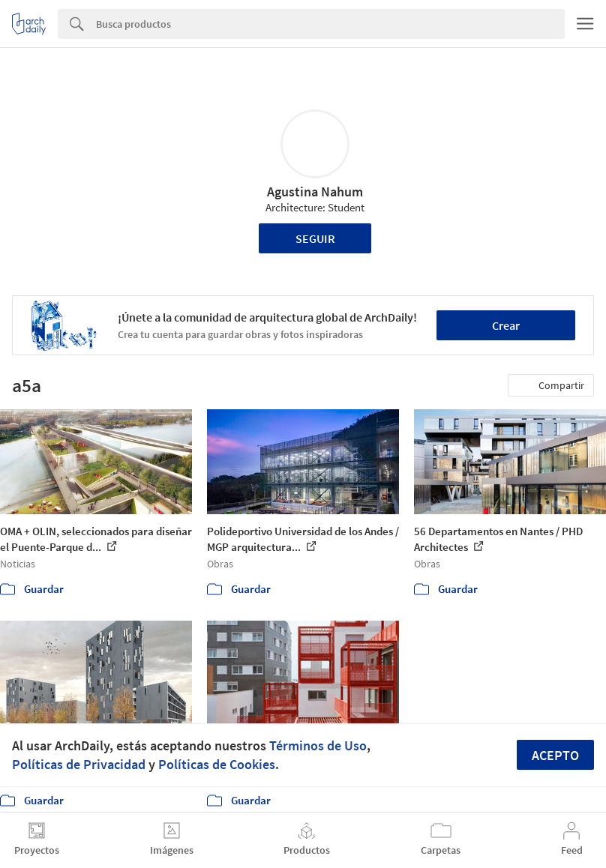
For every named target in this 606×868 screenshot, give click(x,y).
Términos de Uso (318, 745)
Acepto (555, 755)
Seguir (315, 238)
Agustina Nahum (315, 192)
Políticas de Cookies (217, 764)
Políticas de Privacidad (79, 764)
